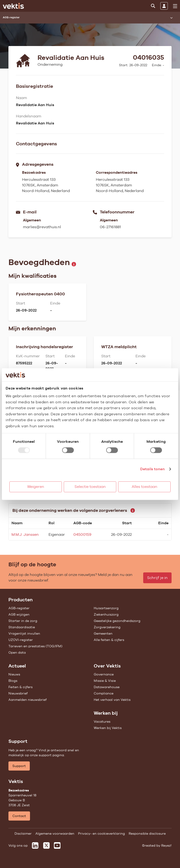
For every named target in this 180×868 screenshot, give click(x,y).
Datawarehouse (107, 687)
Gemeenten (103, 633)
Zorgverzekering (107, 627)
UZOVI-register (21, 640)
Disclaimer (23, 833)
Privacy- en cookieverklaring (101, 833)
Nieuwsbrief (18, 693)
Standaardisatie (22, 627)
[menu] (175, 6)
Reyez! (166, 845)
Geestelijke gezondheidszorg (117, 621)
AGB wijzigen (19, 614)
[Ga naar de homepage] (13, 6)
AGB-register (19, 608)
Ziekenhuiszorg (106, 614)
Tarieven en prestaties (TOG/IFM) (35, 646)
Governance (104, 674)
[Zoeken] (153, 6)
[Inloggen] (164, 6)
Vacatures (102, 721)
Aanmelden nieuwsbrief (28, 700)
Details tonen (152, 469)
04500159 (82, 534)
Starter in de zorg (23, 621)
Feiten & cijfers (21, 687)
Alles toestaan (144, 487)
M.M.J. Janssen (25, 534)
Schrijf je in (157, 578)
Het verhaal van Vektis (112, 700)
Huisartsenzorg (106, 608)
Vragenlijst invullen (24, 633)
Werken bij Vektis (108, 728)
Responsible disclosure (147, 833)
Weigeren (36, 487)
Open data (17, 652)
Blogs (13, 681)
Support (19, 766)
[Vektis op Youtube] (57, 845)
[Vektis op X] (46, 845)
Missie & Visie (105, 681)
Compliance (104, 693)
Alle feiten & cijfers (109, 640)
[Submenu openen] (171, 18)
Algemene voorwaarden (55, 833)
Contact (19, 816)
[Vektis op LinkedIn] (35, 845)
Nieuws (14, 674)
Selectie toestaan (90, 487)
